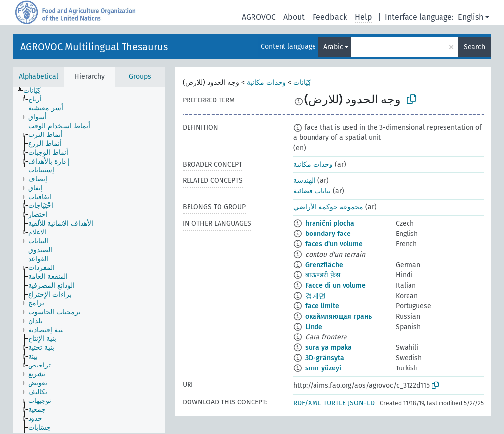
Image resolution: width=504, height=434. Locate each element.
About (294, 17)
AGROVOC (259, 17)
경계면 (315, 296)
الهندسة (304, 181)
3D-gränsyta (325, 358)
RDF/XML (307, 403)
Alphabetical (38, 77)
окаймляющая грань (338, 317)
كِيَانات (302, 83)
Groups (140, 77)
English (471, 17)
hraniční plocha (330, 223)
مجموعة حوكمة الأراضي (328, 207)
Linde (314, 327)
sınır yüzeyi (323, 368)
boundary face (328, 234)
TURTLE (334, 403)
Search (474, 47)
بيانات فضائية (312, 191)
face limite (322, 306)
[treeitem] (36, 91)
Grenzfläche (324, 265)
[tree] (89, 260)
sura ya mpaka (329, 348)
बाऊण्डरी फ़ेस (323, 275)
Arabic (333, 47)
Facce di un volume (335, 285)
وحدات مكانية (266, 83)
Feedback (330, 17)
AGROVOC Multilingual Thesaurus (94, 47)
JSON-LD (361, 403)
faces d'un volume (334, 244)
